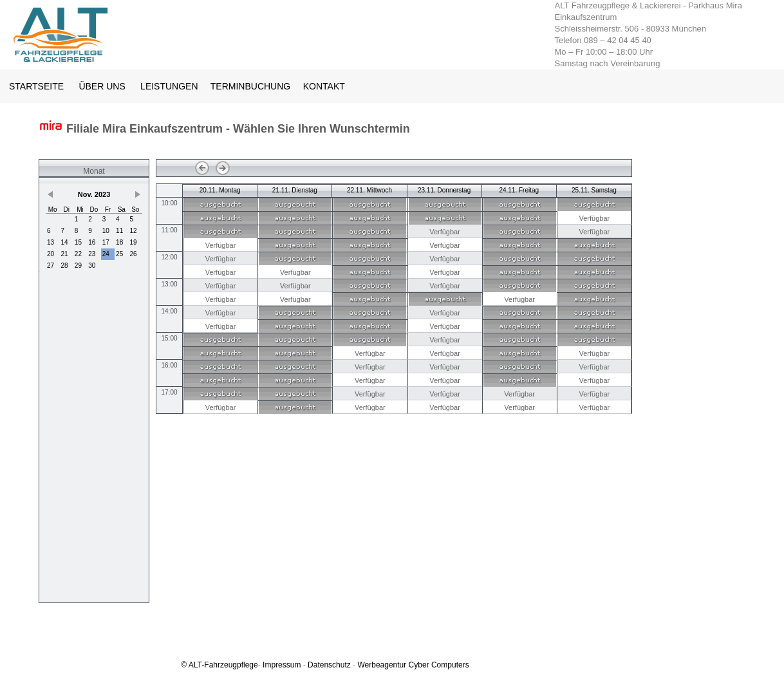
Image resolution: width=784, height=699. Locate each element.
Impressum (282, 665)
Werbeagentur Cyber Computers (413, 665)
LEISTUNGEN (169, 86)
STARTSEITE (36, 86)
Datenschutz (329, 665)
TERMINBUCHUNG (252, 86)
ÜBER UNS (102, 86)
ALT (195, 665)
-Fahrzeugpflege (229, 665)
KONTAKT (324, 86)
